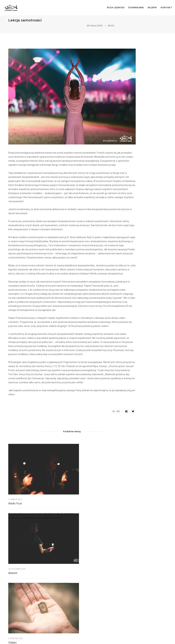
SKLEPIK (153, 6)
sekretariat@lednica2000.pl (67, 597)
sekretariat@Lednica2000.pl (108, 586)
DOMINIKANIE (137, 6)
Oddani (89, 502)
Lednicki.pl (14, 595)
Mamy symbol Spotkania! (148, 582)
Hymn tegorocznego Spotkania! (151, 600)
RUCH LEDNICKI (116, 6)
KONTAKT (167, 6)
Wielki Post (15, 502)
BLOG (164, 21)
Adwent (51, 502)
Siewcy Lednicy (16, 591)
